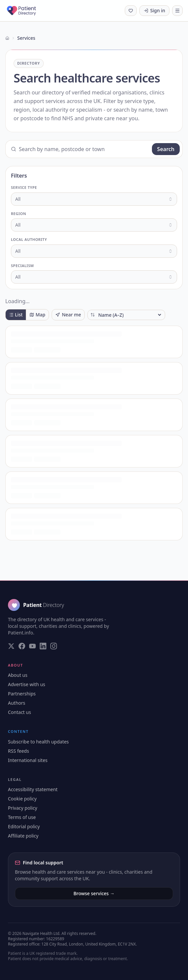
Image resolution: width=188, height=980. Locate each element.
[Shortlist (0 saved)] (131, 11)
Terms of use (22, 817)
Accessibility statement (33, 789)
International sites (28, 760)
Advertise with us (27, 684)
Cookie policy (22, 799)
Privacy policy (23, 808)
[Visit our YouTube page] (32, 646)
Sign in (154, 10)
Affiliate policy (23, 836)
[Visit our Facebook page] (22, 646)
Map (37, 315)
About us (18, 675)
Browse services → (94, 893)
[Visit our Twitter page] (11, 646)
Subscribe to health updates (38, 742)
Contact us (20, 712)
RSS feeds (19, 751)
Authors (17, 703)
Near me (68, 315)
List (16, 315)
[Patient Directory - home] (27, 11)
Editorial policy (24, 826)
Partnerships (22, 694)
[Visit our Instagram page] (54, 646)
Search (166, 149)
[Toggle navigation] (177, 11)
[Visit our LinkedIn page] (43, 646)
